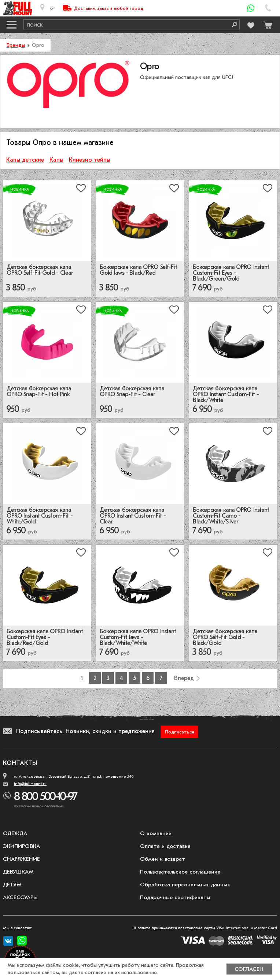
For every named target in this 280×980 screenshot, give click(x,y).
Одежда (15, 833)
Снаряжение (21, 859)
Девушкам (18, 872)
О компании (156, 833)
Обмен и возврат (163, 859)
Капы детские (25, 160)
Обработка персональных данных (185, 885)
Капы (56, 160)
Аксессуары (20, 897)
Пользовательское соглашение (180, 872)
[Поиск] (232, 25)
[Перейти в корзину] (266, 24)
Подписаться (180, 732)
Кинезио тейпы (90, 160)
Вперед (184, 678)
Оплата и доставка (165, 846)
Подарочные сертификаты (175, 897)
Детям (12, 885)
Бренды (16, 45)
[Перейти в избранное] (250, 24)
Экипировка (21, 846)
